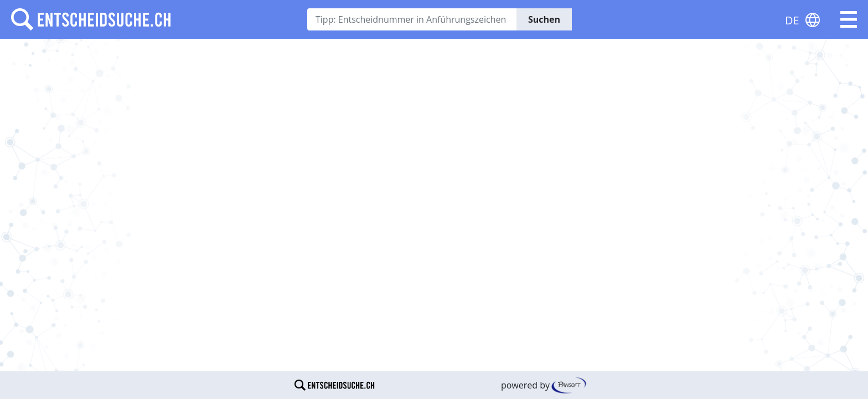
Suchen (544, 19)
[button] (849, 19)
